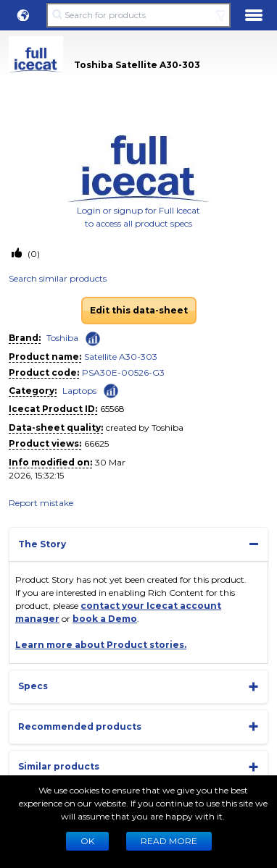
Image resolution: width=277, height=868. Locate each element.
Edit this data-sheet (139, 310)
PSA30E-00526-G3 (123, 372)
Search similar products (58, 278)
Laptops (79, 391)
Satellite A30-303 (121, 357)
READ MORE (169, 841)
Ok (87, 841)
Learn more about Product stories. (101, 645)
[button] (23, 15)
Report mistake (41, 503)
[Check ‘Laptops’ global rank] (111, 390)
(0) (33, 254)
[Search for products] (138, 15)
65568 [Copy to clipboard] (112, 409)
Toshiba (62, 338)
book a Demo (105, 619)
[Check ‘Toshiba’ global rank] (93, 339)
